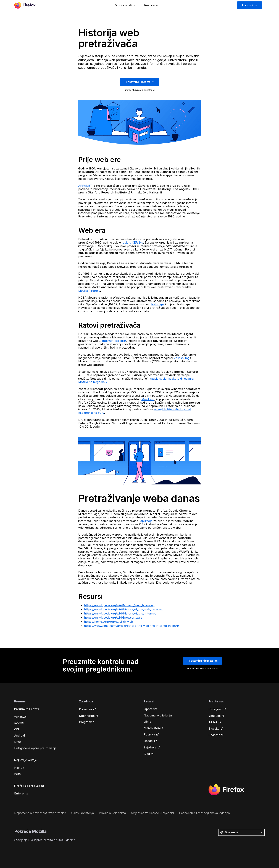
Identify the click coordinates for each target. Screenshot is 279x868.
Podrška (149, 734)
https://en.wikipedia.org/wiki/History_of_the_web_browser (123, 609)
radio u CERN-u (132, 242)
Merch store (152, 728)
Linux (18, 742)
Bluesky (214, 729)
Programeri (87, 722)
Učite (147, 722)
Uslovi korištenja (82, 813)
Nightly (19, 768)
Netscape (158, 304)
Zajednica (150, 747)
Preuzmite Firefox (139, 82)
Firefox (226, 789)
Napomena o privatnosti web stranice (40, 813)
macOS (19, 723)
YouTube (215, 716)
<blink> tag (182, 358)
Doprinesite (87, 716)
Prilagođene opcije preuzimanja (35, 748)
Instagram (215, 709)
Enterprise (21, 793)
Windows (20, 717)
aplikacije (146, 521)
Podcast (214, 735)
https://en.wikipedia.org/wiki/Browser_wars (113, 618)
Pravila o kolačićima (112, 813)
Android (19, 735)
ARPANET (85, 186)
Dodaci (148, 741)
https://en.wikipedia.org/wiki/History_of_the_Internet (120, 613)
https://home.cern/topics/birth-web (108, 622)
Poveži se (85, 709)
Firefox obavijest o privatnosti (139, 90)
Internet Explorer (114, 341)
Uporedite (151, 709)
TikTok (213, 722)
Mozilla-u (148, 399)
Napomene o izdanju (158, 715)
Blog (147, 754)
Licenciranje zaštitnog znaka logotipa (204, 813)
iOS (17, 729)
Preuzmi (250, 5)
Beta (17, 774)
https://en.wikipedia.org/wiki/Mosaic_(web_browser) (119, 605)
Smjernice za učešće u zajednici (152, 813)
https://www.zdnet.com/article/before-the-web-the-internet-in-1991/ (131, 626)
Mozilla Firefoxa (89, 291)
